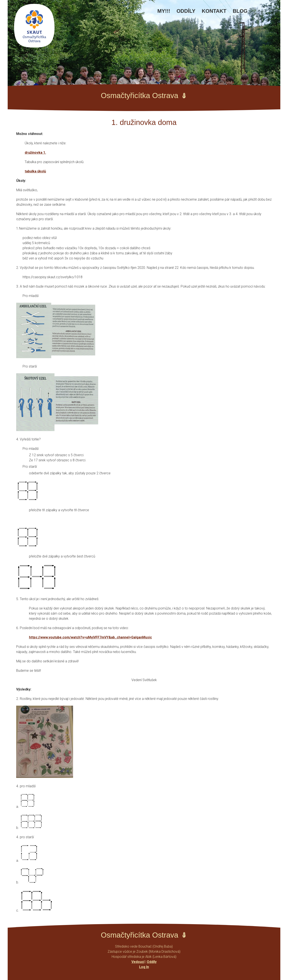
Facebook (257, 13)
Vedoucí (138, 962)
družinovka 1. (35, 153)
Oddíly (186, 11)
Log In (144, 967)
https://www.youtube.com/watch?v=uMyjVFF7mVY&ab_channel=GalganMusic (90, 637)
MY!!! (164, 11)
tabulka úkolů (35, 171)
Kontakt (214, 11)
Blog (240, 11)
